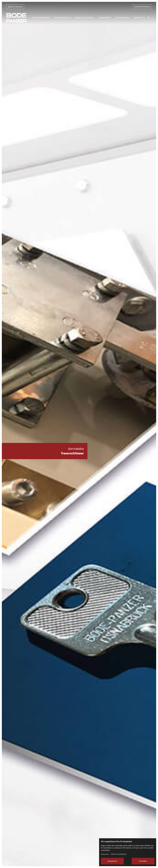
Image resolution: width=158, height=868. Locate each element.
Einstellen (143, 861)
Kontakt (138, 18)
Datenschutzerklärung (118, 854)
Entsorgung (122, 18)
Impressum (105, 854)
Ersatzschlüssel (85, 18)
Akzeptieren (112, 861)
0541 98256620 (15, 7)
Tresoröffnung (41, 18)
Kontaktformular (142, 7)
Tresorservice (62, 18)
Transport (105, 18)
